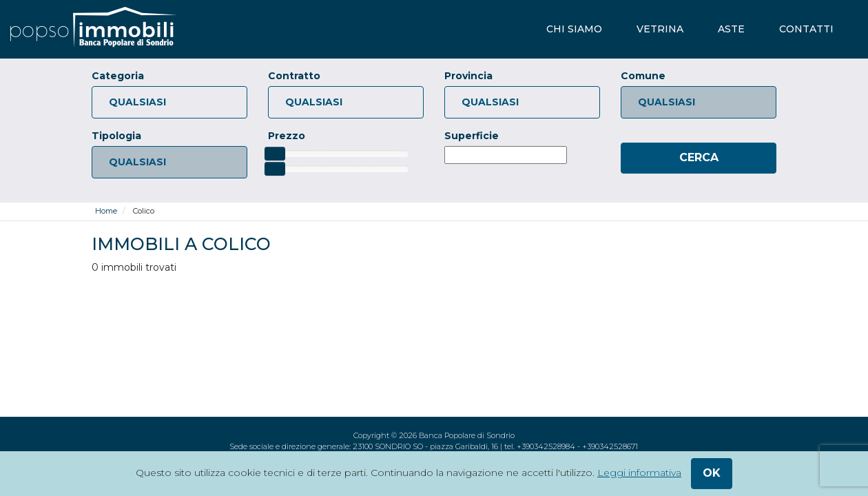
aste (731, 29)
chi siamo (574, 29)
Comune (643, 76)
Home (106, 211)
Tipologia (116, 136)
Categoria (118, 76)
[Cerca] (699, 158)
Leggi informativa (639, 473)
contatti (806, 29)
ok (712, 473)
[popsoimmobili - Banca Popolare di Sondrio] (93, 29)
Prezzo (287, 136)
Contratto (294, 76)
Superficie (472, 136)
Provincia (468, 76)
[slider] (275, 154)
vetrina (660, 29)
